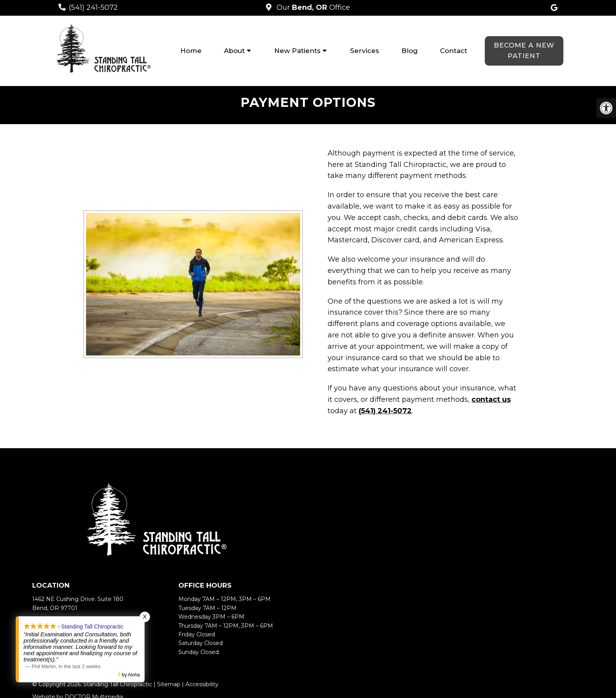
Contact (454, 51)
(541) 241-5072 (93, 7)
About (234, 51)
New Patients (297, 51)
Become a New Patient (524, 50)
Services (365, 51)
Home (191, 51)
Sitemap (169, 684)
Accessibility (202, 684)
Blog (410, 51)
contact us (491, 399)
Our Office (312, 7)
